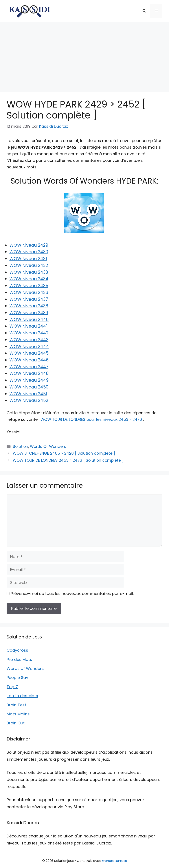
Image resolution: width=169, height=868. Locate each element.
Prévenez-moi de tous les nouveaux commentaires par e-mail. (72, 594)
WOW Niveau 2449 (29, 380)
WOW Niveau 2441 (28, 326)
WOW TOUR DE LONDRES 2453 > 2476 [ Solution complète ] (68, 460)
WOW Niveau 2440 (29, 320)
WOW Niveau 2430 (29, 252)
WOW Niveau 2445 (29, 353)
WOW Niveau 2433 (29, 272)
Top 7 (12, 687)
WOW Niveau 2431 (28, 259)
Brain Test (16, 705)
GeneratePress (115, 861)
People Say (17, 677)
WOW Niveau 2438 (29, 306)
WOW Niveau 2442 (29, 333)
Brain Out (16, 723)
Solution (20, 447)
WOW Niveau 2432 (29, 265)
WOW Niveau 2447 (29, 367)
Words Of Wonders (48, 447)
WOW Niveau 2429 (29, 245)
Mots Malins (18, 714)
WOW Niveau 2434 (29, 279)
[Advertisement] (84, 55)
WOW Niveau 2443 (29, 340)
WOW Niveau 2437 (29, 299)
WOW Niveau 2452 (29, 400)
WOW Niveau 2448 (29, 373)
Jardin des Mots (22, 696)
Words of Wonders (25, 668)
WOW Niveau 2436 (29, 293)
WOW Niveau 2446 (29, 360)
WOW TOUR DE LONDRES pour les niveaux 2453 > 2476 (92, 419)
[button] (144, 11)
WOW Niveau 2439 (29, 313)
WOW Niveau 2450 (29, 387)
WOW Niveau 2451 (28, 394)
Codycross (17, 650)
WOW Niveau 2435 (29, 286)
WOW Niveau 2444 (29, 347)
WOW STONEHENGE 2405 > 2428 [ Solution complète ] (64, 453)
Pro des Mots (19, 659)
